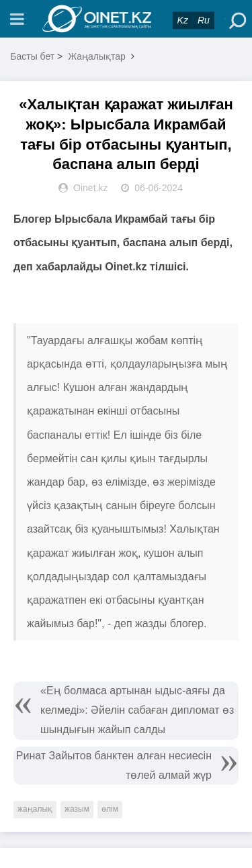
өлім (110, 809)
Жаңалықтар (97, 56)
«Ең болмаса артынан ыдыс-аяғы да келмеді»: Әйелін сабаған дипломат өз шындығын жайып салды (137, 710)
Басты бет (32, 56)
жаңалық (35, 809)
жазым (77, 809)
